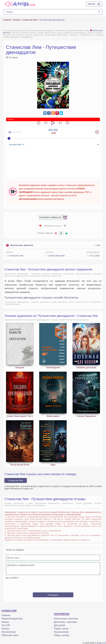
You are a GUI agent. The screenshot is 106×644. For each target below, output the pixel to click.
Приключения (61, 632)
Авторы (5, 629)
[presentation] (53, 585)
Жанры (5, 622)
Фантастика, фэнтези (20, 245)
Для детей (59, 625)
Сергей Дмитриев (55, 256)
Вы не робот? (12, 578)
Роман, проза (61, 629)
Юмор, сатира (61, 635)
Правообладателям (12, 619)
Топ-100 (6, 625)
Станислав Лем (15, 256)
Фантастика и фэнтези (66, 619)
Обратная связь (10, 635)
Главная (6, 615)
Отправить (53, 595)
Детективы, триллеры (66, 622)
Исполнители (9, 632)
